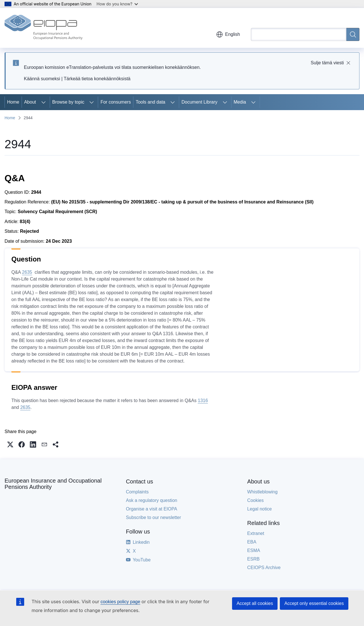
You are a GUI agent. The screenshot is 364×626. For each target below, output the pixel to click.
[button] (10, 444)
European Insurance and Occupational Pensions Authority (53, 484)
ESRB (253, 559)
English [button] (228, 34)
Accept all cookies (255, 603)
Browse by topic (68, 102)
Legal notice (259, 509)
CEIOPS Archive (264, 568)
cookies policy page (120, 602)
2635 (27, 272)
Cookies (255, 500)
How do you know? (117, 4)
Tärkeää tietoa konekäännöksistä (97, 79)
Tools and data (150, 102)
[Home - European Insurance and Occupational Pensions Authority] (44, 28)
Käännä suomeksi (42, 79)
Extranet (256, 533)
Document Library (199, 102)
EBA (252, 542)
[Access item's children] (44, 102)
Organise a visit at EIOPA (152, 509)
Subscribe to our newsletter (154, 517)
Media (240, 102)
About (30, 102)
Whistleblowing (262, 492)
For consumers (116, 102)
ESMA (254, 550)
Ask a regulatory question (152, 500)
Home (13, 102)
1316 (203, 400)
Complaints (137, 492)
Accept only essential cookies (314, 603)
